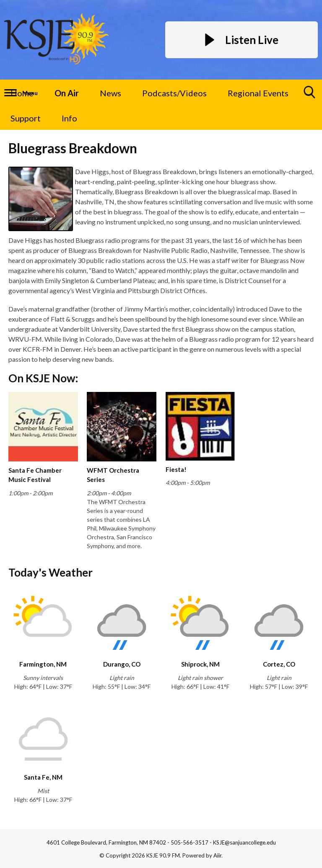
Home (22, 93)
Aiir (217, 855)
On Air (67, 93)
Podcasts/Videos (174, 93)
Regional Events (258, 93)
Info (69, 118)
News (110, 93)
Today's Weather (51, 572)
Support (26, 118)
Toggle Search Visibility (310, 95)
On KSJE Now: (43, 378)
